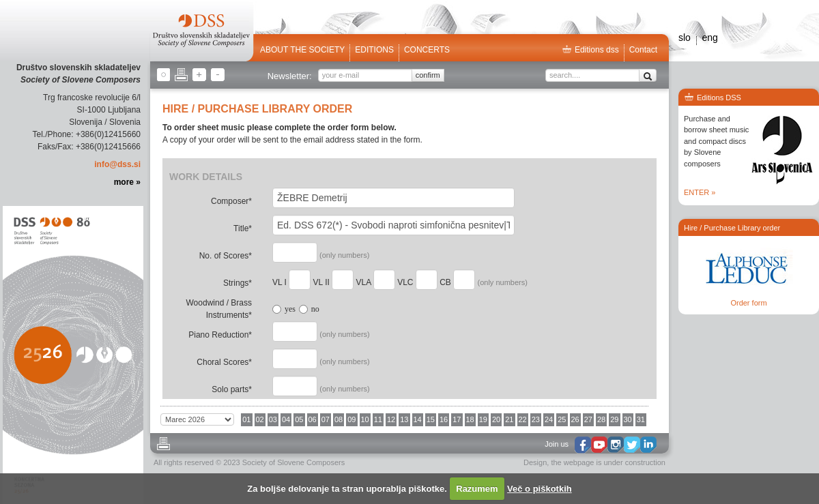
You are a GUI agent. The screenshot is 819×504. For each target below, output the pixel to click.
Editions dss (590, 50)
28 (601, 419)
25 (562, 419)
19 (483, 419)
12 (391, 419)
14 (418, 419)
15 (431, 419)
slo (685, 38)
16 (444, 419)
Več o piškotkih (540, 489)
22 (523, 419)
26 (575, 419)
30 (628, 419)
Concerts (427, 50)
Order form (748, 303)
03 (273, 419)
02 (260, 419)
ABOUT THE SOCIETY (302, 50)
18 (470, 419)
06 (313, 419)
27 (588, 419)
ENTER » (700, 192)
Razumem (477, 489)
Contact (643, 50)
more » (127, 182)
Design (535, 462)
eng (709, 38)
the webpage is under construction (608, 462)
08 (339, 419)
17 (457, 419)
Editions (374, 50)
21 (509, 419)
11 (378, 419)
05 (299, 419)
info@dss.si (117, 164)
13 (404, 419)
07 (326, 419)
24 (549, 419)
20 (496, 419)
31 (641, 419)
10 (365, 419)
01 (246, 419)
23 (536, 419)
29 (614, 419)
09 (351, 419)
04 (286, 419)
